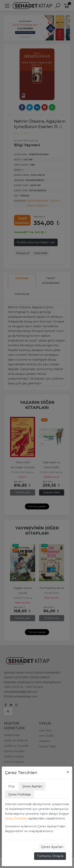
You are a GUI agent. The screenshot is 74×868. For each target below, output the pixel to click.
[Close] (68, 772)
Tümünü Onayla (50, 856)
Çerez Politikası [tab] (20, 794)
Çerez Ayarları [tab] (32, 786)
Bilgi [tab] (12, 786)
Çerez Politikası (16, 818)
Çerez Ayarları (52, 847)
